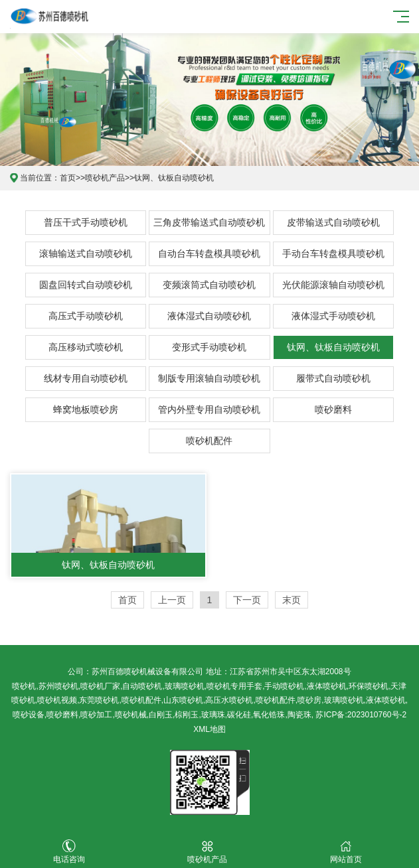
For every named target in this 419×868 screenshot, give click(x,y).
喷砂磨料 (333, 409)
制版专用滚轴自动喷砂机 (209, 378)
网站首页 (345, 852)
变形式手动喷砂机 (209, 347)
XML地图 (209, 729)
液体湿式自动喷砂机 (209, 316)
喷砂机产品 (105, 178)
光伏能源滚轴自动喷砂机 (333, 285)
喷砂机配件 (209, 441)
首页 (68, 178)
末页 (292, 600)
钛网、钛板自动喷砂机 (174, 178)
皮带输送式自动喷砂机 (333, 222)
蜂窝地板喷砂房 (86, 409)
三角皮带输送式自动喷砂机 (209, 222)
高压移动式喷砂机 (86, 347)
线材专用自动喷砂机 (86, 378)
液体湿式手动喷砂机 (333, 316)
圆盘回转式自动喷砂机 (86, 285)
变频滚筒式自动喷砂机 (209, 285)
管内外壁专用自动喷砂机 (209, 409)
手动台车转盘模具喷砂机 (333, 253)
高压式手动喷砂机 (86, 316)
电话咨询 (69, 852)
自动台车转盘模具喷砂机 (209, 253)
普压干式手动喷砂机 (86, 222)
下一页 (247, 600)
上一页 (172, 600)
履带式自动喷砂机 (333, 378)
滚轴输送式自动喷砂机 (86, 253)
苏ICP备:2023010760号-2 (361, 715)
